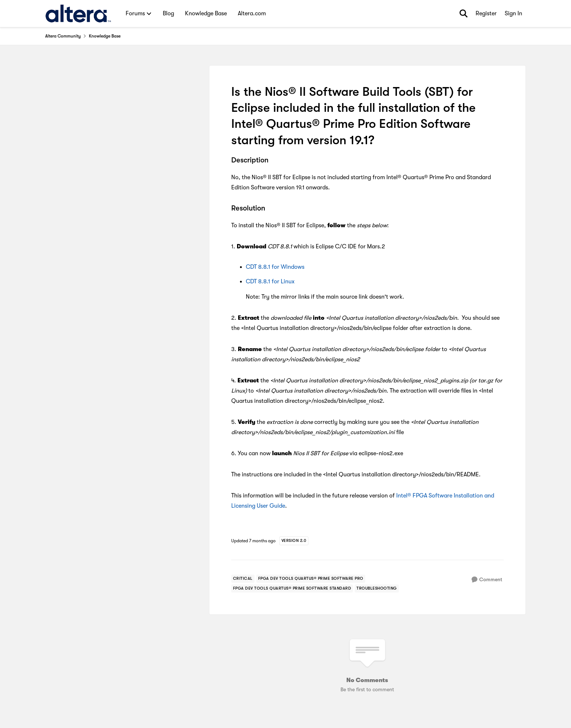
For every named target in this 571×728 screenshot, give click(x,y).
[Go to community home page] (78, 13)
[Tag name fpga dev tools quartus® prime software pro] (311, 579)
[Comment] (487, 580)
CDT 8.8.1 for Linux (270, 282)
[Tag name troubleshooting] (377, 589)
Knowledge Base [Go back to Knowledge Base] (105, 36)
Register (486, 13)
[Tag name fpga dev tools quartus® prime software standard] (292, 589)
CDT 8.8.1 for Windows (275, 267)
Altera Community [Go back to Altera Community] (63, 36)
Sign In (513, 13)
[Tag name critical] (243, 579)
